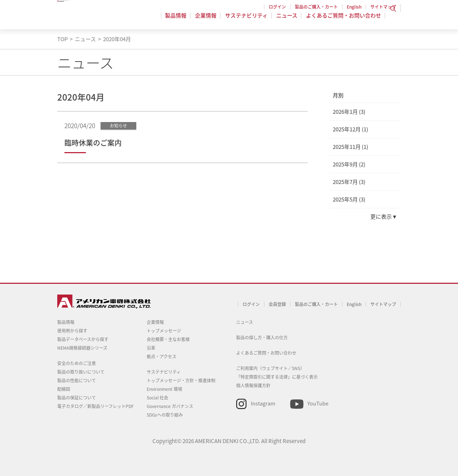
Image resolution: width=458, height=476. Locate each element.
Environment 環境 (164, 389)
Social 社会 (157, 398)
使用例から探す (72, 331)
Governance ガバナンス (170, 406)
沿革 (151, 348)
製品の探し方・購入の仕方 (262, 337)
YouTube (318, 403)
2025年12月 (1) (350, 129)
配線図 (64, 389)
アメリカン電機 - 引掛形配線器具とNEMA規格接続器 (103, 18)
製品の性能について (77, 380)
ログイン (277, 7)
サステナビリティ (249, 19)
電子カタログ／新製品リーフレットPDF (96, 406)
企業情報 (209, 19)
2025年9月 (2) (349, 164)
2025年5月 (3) (349, 199)
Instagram (263, 403)
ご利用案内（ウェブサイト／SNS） (270, 368)
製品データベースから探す (83, 339)
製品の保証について (77, 398)
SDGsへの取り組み (165, 415)
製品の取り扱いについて (81, 372)
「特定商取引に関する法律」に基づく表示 (277, 377)
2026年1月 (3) (349, 112)
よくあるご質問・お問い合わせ (343, 19)
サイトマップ (383, 7)
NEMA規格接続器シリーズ (82, 348)
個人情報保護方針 (253, 385)
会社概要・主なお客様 (168, 339)
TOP (62, 39)
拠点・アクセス (162, 356)
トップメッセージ (164, 331)
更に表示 (381, 217)
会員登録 (277, 304)
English (354, 7)
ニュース (288, 19)
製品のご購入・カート (316, 7)
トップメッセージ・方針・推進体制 (181, 380)
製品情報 (180, 19)
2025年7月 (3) (349, 182)
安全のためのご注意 (77, 363)
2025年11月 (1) (350, 147)
